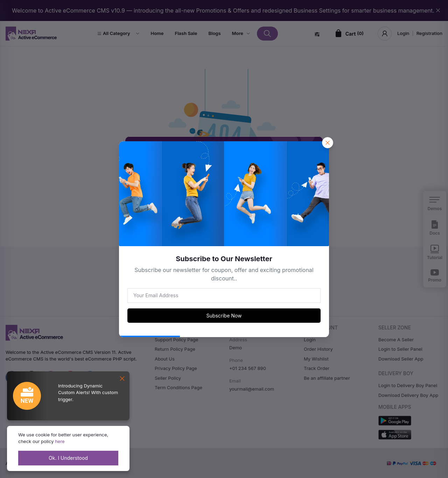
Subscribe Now (224, 316)
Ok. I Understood (68, 458)
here (60, 441)
